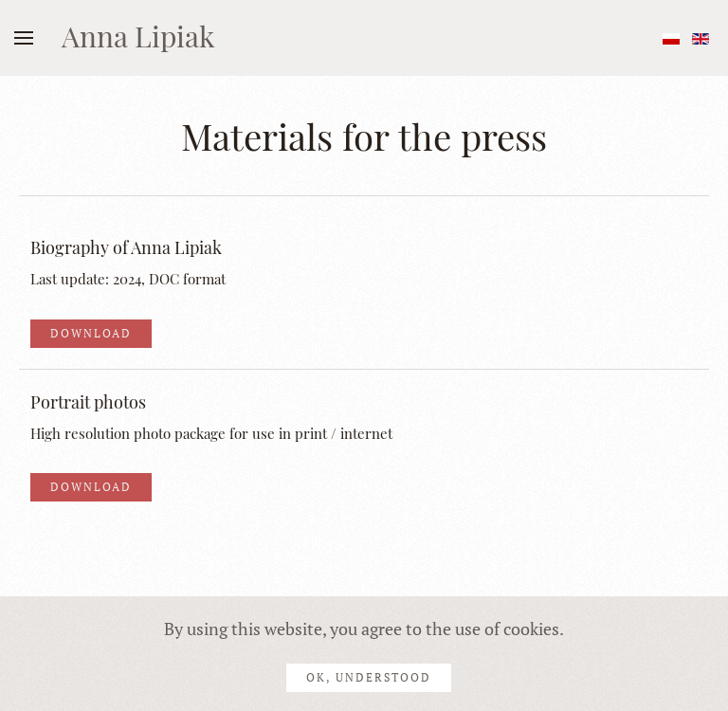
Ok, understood (369, 677)
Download (91, 333)
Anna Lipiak (138, 36)
